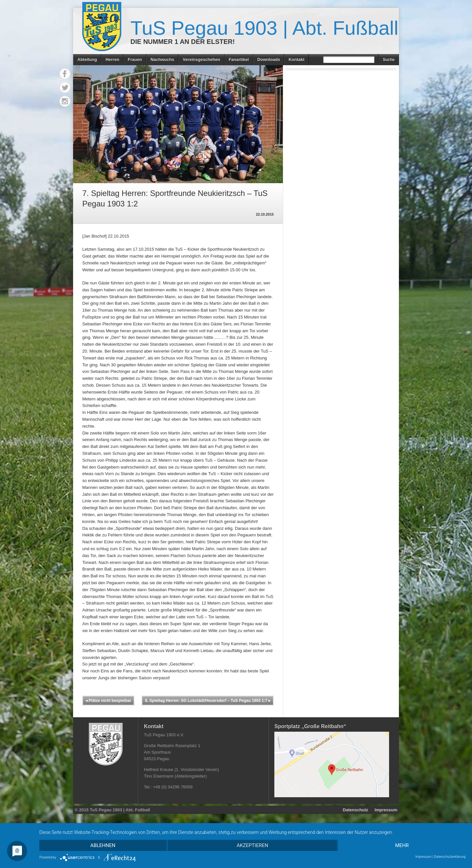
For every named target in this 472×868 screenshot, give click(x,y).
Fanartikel (239, 59)
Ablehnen (103, 845)
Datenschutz (355, 810)
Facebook (65, 74)
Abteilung (87, 59)
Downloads (269, 59)
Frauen (135, 59)
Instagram (65, 101)
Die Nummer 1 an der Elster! (183, 42)
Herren (112, 59)
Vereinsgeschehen (201, 59)
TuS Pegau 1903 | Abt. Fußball (264, 28)
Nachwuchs (162, 59)
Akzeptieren (252, 845)
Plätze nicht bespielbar (108, 701)
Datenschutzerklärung (450, 857)
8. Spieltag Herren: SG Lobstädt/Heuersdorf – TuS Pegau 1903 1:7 (208, 701)
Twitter (65, 87)
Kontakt (296, 59)
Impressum (386, 810)
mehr (402, 845)
